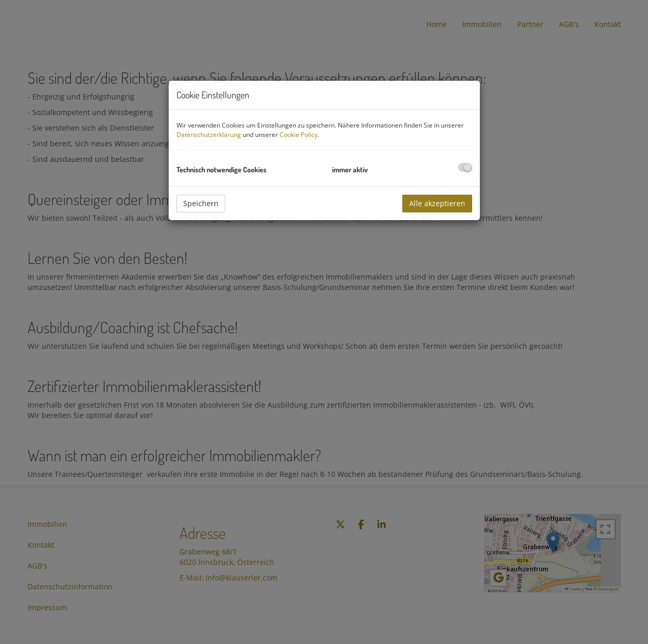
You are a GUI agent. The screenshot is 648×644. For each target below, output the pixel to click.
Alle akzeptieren (437, 203)
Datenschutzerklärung (209, 135)
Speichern (201, 203)
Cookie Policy (298, 135)
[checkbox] (465, 167)
